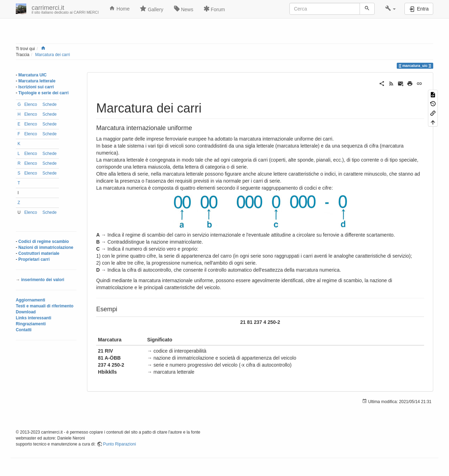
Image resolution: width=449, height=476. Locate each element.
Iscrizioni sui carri (36, 87)
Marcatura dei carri (52, 55)
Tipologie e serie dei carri (43, 93)
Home (119, 8)
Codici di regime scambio (43, 242)
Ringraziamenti (31, 324)
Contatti (24, 330)
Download (26, 312)
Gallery (152, 9)
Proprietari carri (34, 259)
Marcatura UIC (32, 75)
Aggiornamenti (31, 300)
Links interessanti (33, 318)
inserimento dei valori (43, 280)
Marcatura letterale (37, 81)
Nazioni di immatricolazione (46, 247)
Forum (214, 9)
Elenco (31, 104)
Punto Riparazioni (120, 444)
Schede (49, 104)
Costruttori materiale (39, 253)
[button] (391, 9)
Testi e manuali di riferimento (45, 306)
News (184, 9)
